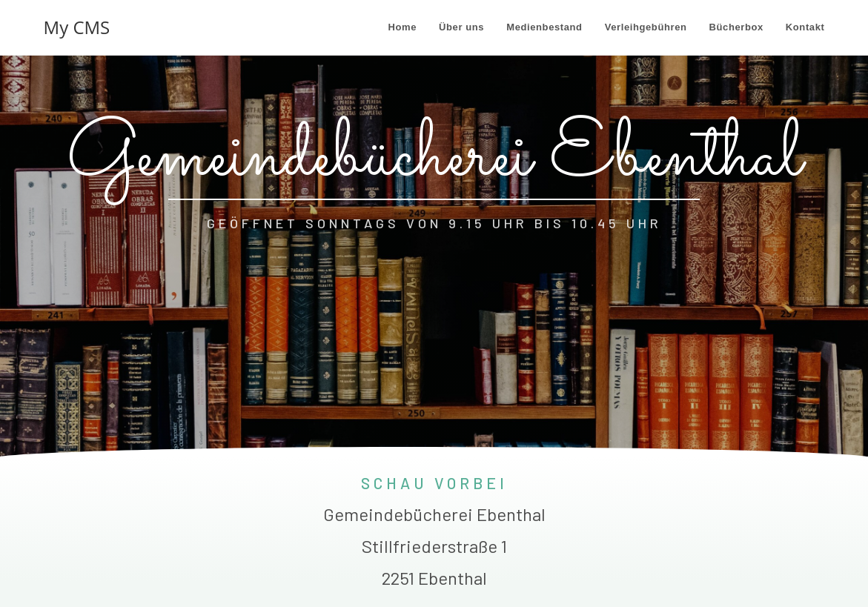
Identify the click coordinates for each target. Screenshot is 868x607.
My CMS (77, 27)
